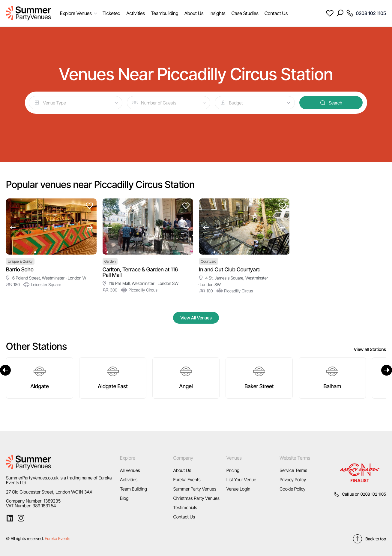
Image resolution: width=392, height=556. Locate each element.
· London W (76, 278)
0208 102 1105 (373, 494)
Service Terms (293, 470)
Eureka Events (187, 480)
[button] (13, 227)
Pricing (233, 470)
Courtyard (209, 261)
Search (331, 103)
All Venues (130, 470)
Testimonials (185, 508)
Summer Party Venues (195, 489)
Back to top (369, 539)
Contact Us (184, 517)
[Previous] (5, 370)
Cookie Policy (292, 489)
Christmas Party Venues (196, 498)
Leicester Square (42, 285)
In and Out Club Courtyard (230, 270)
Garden (110, 261)
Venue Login (238, 489)
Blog (124, 498)
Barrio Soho (20, 270)
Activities (129, 480)
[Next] (387, 370)
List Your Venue (241, 480)
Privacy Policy (293, 480)
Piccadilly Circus (139, 290)
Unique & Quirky (20, 261)
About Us (182, 470)
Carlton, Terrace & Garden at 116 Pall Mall (140, 272)
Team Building (133, 489)
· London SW (167, 284)
